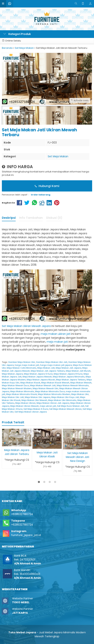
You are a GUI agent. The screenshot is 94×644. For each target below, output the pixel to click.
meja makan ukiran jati (56, 334)
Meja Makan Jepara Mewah (37, 377)
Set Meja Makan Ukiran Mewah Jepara (26, 326)
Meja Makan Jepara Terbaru (71, 380)
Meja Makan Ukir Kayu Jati (65, 397)
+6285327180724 (22, 514)
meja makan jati (57, 342)
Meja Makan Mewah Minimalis (73, 385)
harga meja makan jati (27, 365)
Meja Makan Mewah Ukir (46, 388)
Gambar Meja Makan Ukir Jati (52, 362)
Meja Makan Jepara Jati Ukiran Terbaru (17, 452)
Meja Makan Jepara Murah (41, 380)
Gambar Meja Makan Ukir (22, 362)
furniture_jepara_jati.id (26, 535)
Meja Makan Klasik (30, 383)
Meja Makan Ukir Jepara (38, 397)
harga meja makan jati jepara (56, 365)
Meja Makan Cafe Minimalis (22, 368)
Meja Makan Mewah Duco (15, 385)
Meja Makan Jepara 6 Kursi (38, 374)
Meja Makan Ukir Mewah (34, 400)
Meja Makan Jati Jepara (69, 368)
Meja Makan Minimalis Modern (54, 394)
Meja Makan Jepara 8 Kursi (68, 374)
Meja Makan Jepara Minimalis (69, 377)
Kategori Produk (17, 34)
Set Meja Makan (58, 156)
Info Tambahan (31, 218)
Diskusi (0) (54, 218)
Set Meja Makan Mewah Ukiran (65, 409)
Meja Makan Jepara (12, 374)
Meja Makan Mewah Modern (17, 388)
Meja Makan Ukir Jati (13, 397)
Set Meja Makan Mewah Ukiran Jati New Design (77, 457)
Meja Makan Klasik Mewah (55, 383)
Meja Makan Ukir (80, 394)
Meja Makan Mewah (81, 383)
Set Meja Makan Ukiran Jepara (31, 412)
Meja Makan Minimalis (22, 391)
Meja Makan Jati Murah (78, 371)
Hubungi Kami (47, 186)
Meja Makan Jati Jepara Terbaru (48, 371)
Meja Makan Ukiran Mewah (25, 406)
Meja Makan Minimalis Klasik (22, 394)
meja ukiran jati (48, 406)
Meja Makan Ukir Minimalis (62, 400)
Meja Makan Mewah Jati (43, 385)
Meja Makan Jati (46, 368)
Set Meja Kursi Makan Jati (71, 406)
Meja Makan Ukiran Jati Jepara (53, 403)
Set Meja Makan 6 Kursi (36, 409)
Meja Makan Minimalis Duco (50, 391)
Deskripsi (9, 218)
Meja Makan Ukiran (25, 403)
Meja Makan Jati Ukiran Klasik (47, 454)
